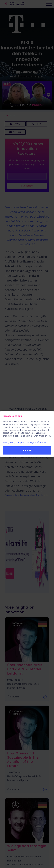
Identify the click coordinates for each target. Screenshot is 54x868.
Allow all (27, 450)
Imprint (21, 442)
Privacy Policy (9, 442)
